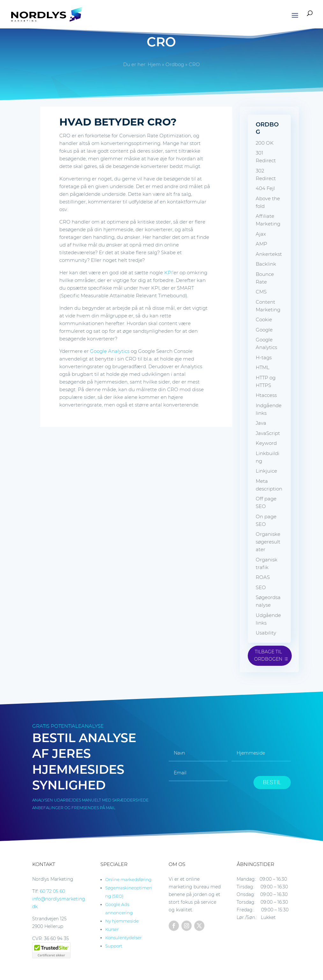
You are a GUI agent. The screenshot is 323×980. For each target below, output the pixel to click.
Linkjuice (266, 471)
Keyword (266, 443)
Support (114, 946)
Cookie (264, 319)
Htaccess (266, 395)
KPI (168, 273)
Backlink (266, 264)
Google (264, 330)
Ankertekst (269, 254)
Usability (266, 633)
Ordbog (175, 64)
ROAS (263, 577)
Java (261, 423)
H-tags (264, 357)
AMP (261, 244)
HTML (263, 367)
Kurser (112, 929)
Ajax (261, 234)
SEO (261, 587)
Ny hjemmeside (122, 921)
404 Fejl (265, 188)
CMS (261, 292)
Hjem (154, 64)
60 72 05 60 (52, 891)
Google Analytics (110, 351)
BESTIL (272, 782)
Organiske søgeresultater (268, 542)
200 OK (265, 143)
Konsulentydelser (123, 938)
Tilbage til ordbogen (268, 656)
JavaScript (268, 433)
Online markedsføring (128, 879)
